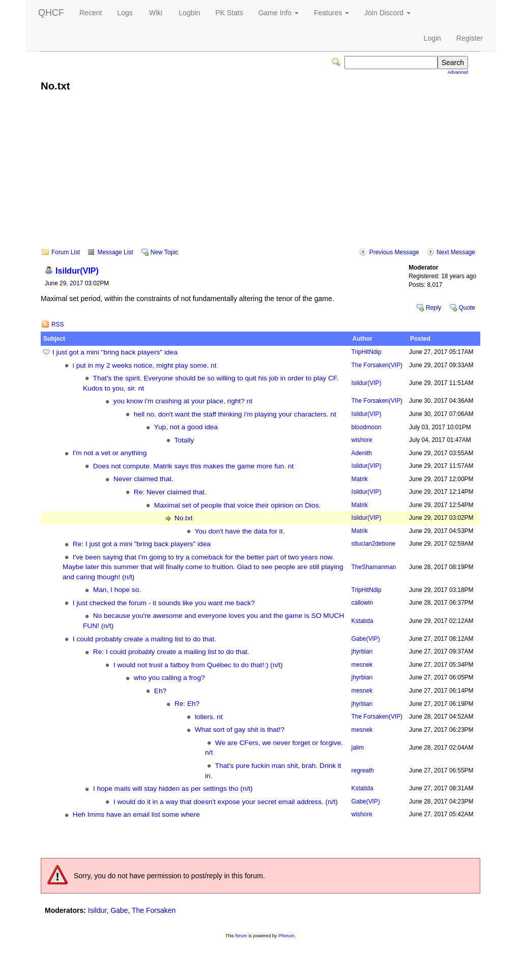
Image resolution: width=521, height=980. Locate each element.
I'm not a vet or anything (110, 453)
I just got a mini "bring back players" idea (115, 352)
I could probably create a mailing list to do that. (144, 639)
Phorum (286, 936)
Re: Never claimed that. (170, 492)
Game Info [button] (279, 13)
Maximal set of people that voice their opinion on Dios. (238, 505)
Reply (433, 308)
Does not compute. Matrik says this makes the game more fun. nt (193, 466)
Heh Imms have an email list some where (136, 814)
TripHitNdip (367, 352)
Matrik (360, 479)
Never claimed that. (143, 479)
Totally (184, 440)
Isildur (77, 271)
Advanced (458, 72)
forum (241, 936)
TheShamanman (374, 567)
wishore (362, 440)
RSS (57, 324)
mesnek (362, 665)
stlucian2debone (374, 544)
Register (470, 38)
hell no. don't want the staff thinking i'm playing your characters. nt (235, 414)
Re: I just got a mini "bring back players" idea (142, 544)
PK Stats (229, 13)
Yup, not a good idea (186, 427)
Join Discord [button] (387, 13)
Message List (115, 252)
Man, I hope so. (117, 590)
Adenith (362, 453)
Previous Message (394, 252)
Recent (91, 13)
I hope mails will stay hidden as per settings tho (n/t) (173, 789)
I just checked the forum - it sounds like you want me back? (164, 603)
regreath (363, 770)
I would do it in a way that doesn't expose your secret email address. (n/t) (226, 802)
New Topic (165, 252)
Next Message (456, 252)
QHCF (51, 13)
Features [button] (331, 13)
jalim (358, 748)
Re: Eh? (187, 704)
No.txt (184, 518)
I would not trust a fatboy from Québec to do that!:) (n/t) (198, 665)
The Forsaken (377, 365)
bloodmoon (367, 427)
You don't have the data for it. (240, 531)
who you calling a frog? (169, 678)
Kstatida (363, 621)
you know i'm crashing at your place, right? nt (183, 401)
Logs (125, 13)
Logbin (189, 13)
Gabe (366, 639)
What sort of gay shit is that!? (240, 730)
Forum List (66, 252)
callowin (362, 603)
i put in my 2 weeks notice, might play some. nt (145, 365)
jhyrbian (362, 651)
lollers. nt (209, 717)
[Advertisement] (260, 177)
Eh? (160, 691)
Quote (467, 308)
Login (432, 38)
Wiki (156, 13)
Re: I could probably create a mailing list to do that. (171, 652)
